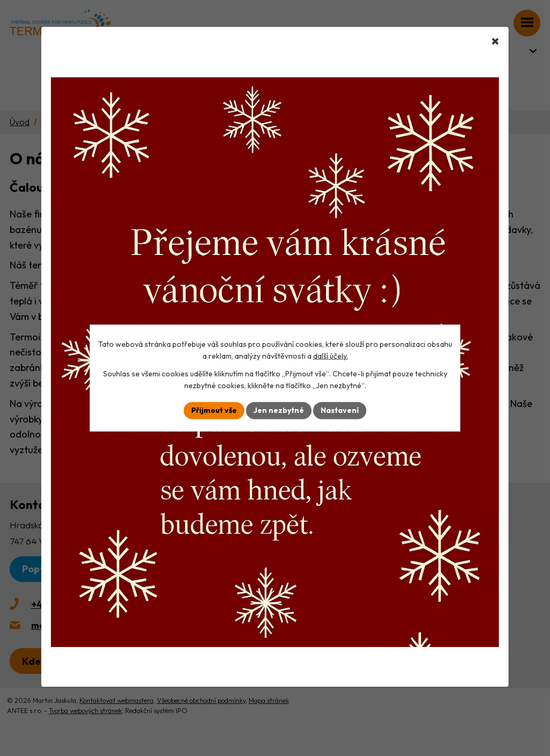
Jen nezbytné (279, 410)
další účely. (331, 356)
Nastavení (340, 410)
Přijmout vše (214, 410)
